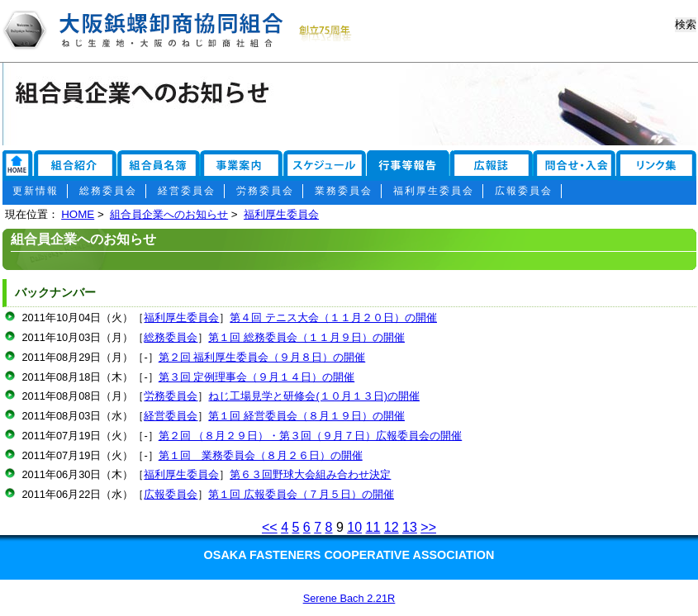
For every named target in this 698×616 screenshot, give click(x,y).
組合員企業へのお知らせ (169, 214)
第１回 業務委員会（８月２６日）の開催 (261, 455)
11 (373, 527)
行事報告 (409, 166)
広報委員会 (524, 191)
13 (410, 527)
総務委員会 (108, 191)
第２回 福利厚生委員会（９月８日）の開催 (262, 357)
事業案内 (242, 166)
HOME (78, 214)
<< (270, 527)
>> (428, 527)
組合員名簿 (159, 166)
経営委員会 (187, 191)
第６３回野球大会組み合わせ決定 (310, 474)
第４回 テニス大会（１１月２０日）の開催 (333, 317)
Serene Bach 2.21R (349, 598)
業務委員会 (344, 191)
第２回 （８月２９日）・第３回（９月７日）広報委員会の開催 (311, 436)
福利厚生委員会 (434, 191)
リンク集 (17, 166)
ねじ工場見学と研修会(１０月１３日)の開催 (314, 396)
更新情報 (36, 191)
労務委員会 (265, 191)
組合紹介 (75, 166)
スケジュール (325, 166)
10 (354, 527)
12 (392, 527)
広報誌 (496, 166)
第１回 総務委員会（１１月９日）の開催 (306, 337)
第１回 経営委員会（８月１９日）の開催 (306, 416)
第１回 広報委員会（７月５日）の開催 (301, 494)
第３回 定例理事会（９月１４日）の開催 (257, 377)
